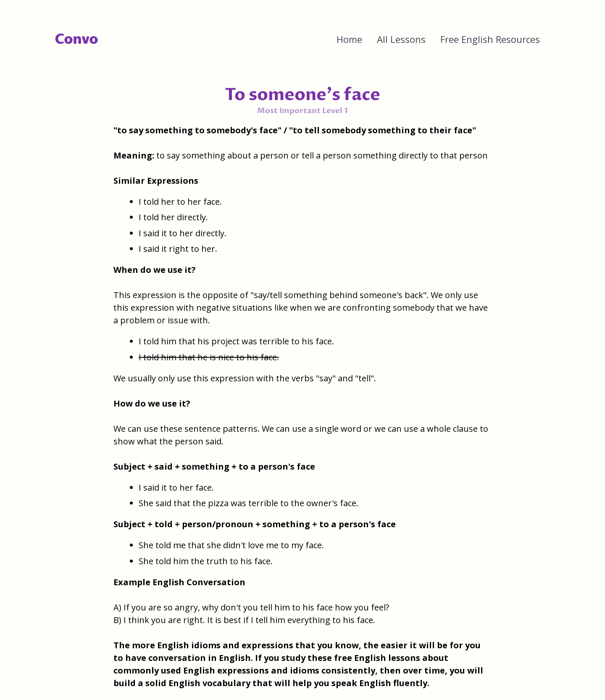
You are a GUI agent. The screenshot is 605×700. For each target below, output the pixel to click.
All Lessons (401, 39)
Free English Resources (490, 39)
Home (349, 39)
